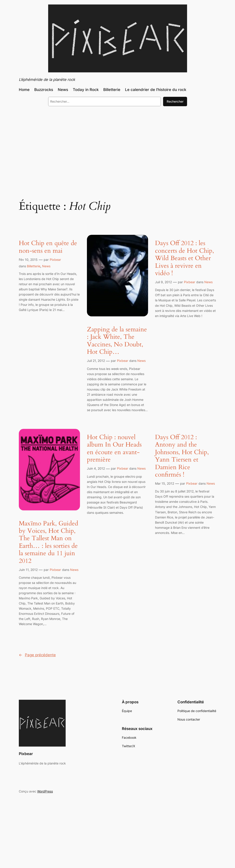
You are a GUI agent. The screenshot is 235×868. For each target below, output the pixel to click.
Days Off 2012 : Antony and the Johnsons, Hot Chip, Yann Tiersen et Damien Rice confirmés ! (182, 456)
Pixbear (55, 260)
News (46, 266)
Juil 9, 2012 (163, 282)
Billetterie (34, 266)
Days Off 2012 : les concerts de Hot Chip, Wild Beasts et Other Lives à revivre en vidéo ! (184, 258)
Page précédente (37, 655)
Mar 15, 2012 (165, 483)
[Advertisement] (117, 146)
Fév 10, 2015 (28, 260)
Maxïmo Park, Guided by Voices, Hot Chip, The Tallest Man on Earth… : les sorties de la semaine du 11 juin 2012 (49, 542)
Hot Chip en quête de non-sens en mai (48, 247)
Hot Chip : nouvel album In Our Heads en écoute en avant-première (114, 449)
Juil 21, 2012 (96, 361)
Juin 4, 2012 (96, 468)
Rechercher (175, 101)
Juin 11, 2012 (28, 570)
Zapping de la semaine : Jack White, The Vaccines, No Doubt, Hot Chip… (117, 341)
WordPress (45, 791)
